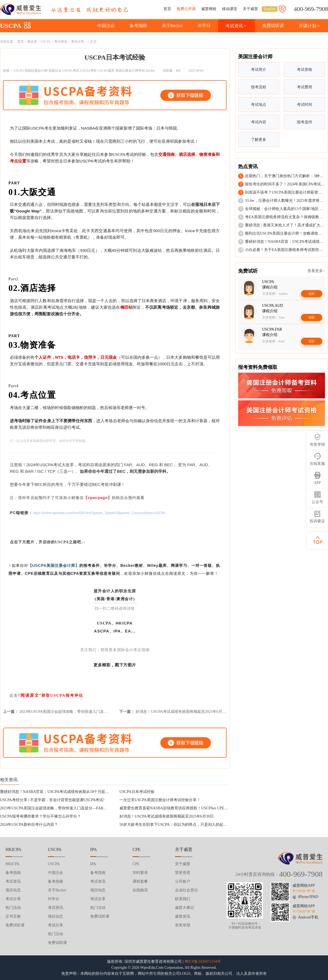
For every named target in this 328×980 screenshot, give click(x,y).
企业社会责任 (186, 890)
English (270, 9)
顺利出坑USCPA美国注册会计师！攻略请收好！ (285, 233)
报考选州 (304, 122)
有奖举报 (183, 925)
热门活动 (13, 908)
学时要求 (140, 873)
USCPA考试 (71, 71)
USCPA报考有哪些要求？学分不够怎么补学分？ (40, 816)
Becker (150, 71)
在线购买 (140, 890)
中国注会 (106, 26)
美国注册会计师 (36, 71)
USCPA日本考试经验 (137, 792)
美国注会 (55, 71)
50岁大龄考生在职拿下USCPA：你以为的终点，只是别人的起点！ (175, 825)
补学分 (204, 26)
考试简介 (259, 70)
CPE (136, 864)
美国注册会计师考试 (130, 71)
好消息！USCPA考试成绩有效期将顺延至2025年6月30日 (183, 712)
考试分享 (77, 42)
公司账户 (183, 881)
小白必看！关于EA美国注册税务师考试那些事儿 (286, 250)
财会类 (32, 42)
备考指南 (138, 26)
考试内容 (259, 122)
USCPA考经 (89, 71)
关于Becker (172, 26)
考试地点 (259, 105)
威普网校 (209, 9)
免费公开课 (186, 9)
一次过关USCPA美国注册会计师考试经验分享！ (160, 800)
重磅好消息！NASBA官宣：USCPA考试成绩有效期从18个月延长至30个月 (62, 792)
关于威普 (250, 9)
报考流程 (259, 87)
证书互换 (13, 916)
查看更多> (316, 271)
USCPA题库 (106, 71)
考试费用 (304, 87)
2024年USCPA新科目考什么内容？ (29, 825)
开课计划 (310, 26)
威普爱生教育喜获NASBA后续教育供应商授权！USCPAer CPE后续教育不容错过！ (189, 808)
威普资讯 (183, 916)
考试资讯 (236, 26)
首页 (167, 9)
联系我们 (183, 899)
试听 (312, 294)
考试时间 (304, 105)
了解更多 (259, 140)
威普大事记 (184, 908)
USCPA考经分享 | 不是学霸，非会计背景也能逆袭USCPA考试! (52, 800)
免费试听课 (273, 26)
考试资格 (304, 70)
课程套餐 (140, 881)
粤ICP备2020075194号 (203, 962)
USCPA (11, 26)
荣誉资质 (183, 873)
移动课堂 (230, 9)
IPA (93, 864)
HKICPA (12, 864)
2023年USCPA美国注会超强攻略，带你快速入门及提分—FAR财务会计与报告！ (86, 712)
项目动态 (13, 890)
